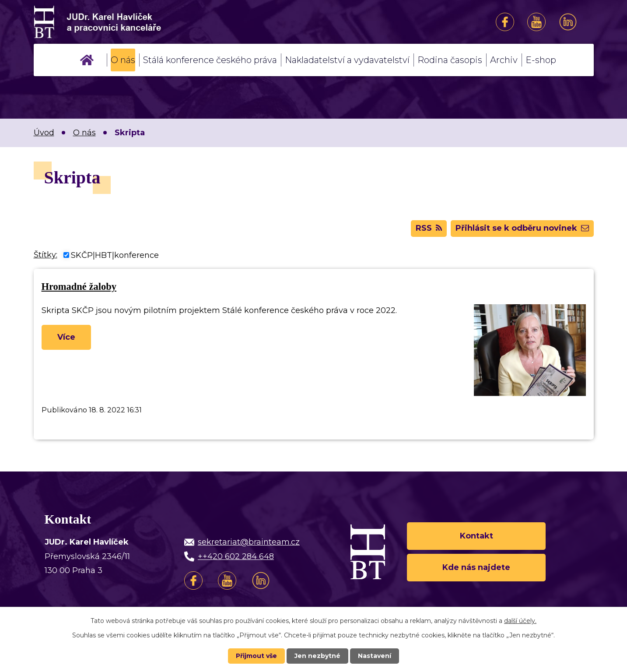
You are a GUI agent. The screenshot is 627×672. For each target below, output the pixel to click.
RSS (429, 228)
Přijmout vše (256, 656)
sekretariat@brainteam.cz (249, 542)
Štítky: (46, 255)
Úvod (87, 60)
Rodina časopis (450, 60)
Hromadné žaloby (79, 287)
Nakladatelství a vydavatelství (347, 60)
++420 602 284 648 (236, 556)
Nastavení (375, 656)
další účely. (520, 621)
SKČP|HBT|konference (115, 255)
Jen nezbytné (317, 656)
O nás (123, 60)
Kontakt (476, 536)
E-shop (541, 60)
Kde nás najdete (476, 567)
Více (66, 337)
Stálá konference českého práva (210, 60)
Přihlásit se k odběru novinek (522, 228)
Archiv (504, 60)
